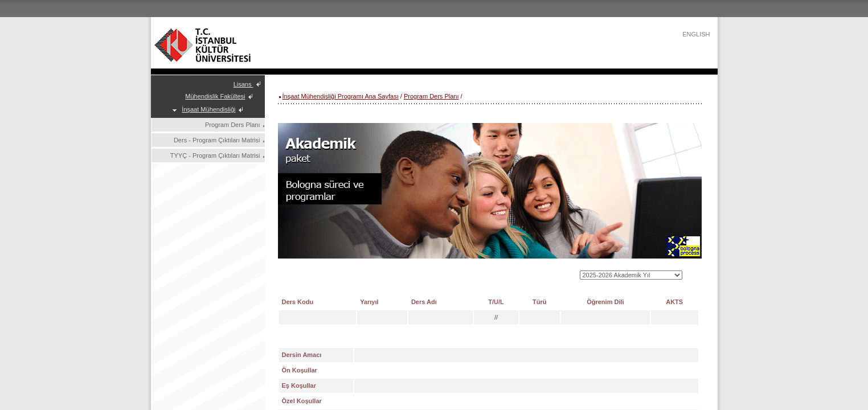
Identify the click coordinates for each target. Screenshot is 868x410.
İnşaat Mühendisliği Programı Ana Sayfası (341, 96)
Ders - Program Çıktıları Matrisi (217, 140)
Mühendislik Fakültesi (215, 96)
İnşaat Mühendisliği (208, 109)
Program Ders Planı (233, 125)
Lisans (243, 84)
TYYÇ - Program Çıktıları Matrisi (215, 155)
